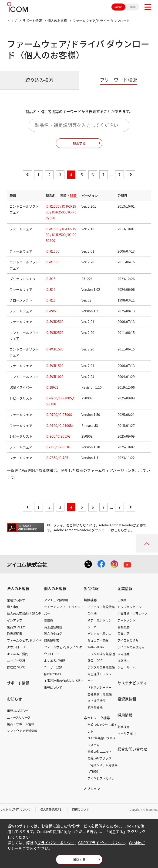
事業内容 (124, 633)
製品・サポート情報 (21, 724)
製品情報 (91, 588)
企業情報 (125, 588)
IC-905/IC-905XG (58, 436)
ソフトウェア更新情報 (22, 731)
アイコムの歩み (128, 640)
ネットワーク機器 (97, 718)
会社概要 (124, 627)
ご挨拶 (122, 600)
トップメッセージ (130, 607)
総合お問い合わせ (132, 749)
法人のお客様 (18, 588)
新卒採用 (124, 727)
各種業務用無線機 (100, 694)
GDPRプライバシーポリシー (102, 843)
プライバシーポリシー (56, 843)
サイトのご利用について (15, 810)
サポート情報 (32, 21)
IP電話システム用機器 (103, 765)
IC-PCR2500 (55, 322)
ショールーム (127, 667)
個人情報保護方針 (51, 810)
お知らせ (14, 699)
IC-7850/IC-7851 (58, 458)
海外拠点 (124, 660)
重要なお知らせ (18, 711)
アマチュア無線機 (56, 600)
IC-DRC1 (52, 387)
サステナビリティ (132, 683)
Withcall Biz (96, 647)
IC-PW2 (51, 311)
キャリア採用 (127, 733)
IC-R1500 (52, 251)
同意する (79, 859)
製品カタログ (16, 627)
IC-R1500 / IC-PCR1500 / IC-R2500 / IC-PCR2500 (61, 212)
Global (132, 7)
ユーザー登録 (16, 660)
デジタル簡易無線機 (101, 667)
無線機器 (90, 600)
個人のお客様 (57, 21)
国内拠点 (124, 654)
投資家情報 (127, 699)
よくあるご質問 (18, 654)
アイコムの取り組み (131, 647)
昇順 (63, 196)
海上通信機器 (53, 627)
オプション (92, 789)
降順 (73, 196)
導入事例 (13, 607)
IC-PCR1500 (55, 349)
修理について (16, 667)
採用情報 (125, 715)
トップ (12, 21)
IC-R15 (51, 279)
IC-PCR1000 (55, 377)
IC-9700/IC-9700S (59, 415)
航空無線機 (95, 707)
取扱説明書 (15, 633)
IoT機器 (93, 771)
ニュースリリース (19, 717)
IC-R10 (51, 300)
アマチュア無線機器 (101, 607)
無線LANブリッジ (99, 758)
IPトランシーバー (99, 687)
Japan (118, 7)
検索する (79, 143)
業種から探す (16, 600)
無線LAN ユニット (100, 751)
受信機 (49, 620)
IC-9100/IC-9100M (59, 425)
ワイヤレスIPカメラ (101, 778)
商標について (81, 810)
